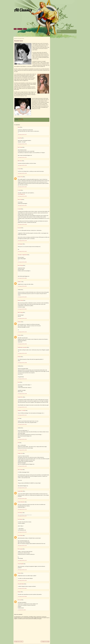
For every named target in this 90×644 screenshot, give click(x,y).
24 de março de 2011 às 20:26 (22, 196)
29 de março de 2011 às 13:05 (22, 545)
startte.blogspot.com (21, 194)
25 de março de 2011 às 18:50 (22, 450)
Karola (19, 382)
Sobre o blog (20, 29)
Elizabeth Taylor (19, 41)
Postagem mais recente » (19, 641)
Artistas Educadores (21, 502)
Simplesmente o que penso (22, 347)
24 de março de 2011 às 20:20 (22, 187)
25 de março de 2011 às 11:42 (22, 379)
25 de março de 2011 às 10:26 (22, 344)
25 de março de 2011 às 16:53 (22, 439)
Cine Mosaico (20, 513)
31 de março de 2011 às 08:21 (22, 588)
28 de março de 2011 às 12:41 (22, 509)
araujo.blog (20, 138)
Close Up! (19, 600)
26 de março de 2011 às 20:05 (22, 499)
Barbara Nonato (20, 300)
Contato (25, 29)
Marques (19, 592)
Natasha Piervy (20, 397)
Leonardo (19, 209)
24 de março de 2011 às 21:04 (22, 241)
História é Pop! (20, 177)
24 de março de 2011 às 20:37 (22, 205)
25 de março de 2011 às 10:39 (22, 353)
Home (15, 29)
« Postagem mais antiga (45, 641)
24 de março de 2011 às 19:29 (22, 165)
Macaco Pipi (20, 200)
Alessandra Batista (21, 584)
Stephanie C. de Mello (22, 410)
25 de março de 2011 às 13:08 (22, 394)
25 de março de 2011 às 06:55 (22, 262)
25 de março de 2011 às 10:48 (22, 363)
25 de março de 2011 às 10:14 (22, 318)
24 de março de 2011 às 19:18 (22, 144)
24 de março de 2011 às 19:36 (22, 173)
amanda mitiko (20, 491)
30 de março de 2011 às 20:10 (22, 580)
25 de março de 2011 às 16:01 (22, 424)
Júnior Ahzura (20, 470)
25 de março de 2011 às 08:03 (22, 278)
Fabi (19, 443)
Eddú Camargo (20, 312)
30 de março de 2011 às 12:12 (22, 560)
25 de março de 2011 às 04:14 (22, 251)
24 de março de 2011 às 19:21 (22, 157)
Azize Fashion (20, 536)
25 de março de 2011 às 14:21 (22, 415)
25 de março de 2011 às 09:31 (22, 309)
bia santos (19, 228)
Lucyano (19, 169)
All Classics (23, 10)
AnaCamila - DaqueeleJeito (22, 255)
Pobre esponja (20, 549)
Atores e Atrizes (21, 120)
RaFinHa (19, 357)
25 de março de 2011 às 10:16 (22, 332)
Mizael (19, 127)
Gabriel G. (20, 282)
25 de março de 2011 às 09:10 (22, 286)
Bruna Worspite (20, 265)
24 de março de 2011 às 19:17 (22, 134)
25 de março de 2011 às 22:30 (22, 488)
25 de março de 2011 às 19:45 (22, 466)
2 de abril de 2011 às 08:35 (22, 610)
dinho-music (20, 161)
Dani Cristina (20, 147)
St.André (19, 190)
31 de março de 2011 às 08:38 (22, 596)
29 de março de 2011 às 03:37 (22, 516)
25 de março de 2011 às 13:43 (22, 407)
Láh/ (19, 418)
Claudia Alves (20, 453)
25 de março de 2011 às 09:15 (22, 297)
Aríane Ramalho (21, 564)
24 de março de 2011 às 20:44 (22, 224)
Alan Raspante (20, 244)
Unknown (19, 322)
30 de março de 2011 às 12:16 (22, 570)
